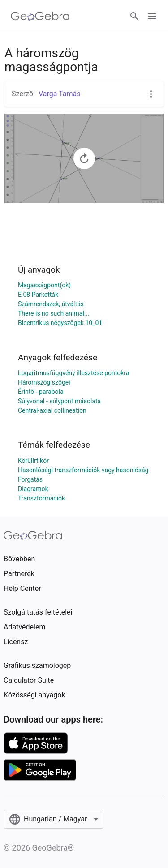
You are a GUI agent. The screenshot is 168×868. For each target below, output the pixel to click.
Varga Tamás (60, 94)
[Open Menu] (152, 16)
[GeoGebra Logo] (40, 16)
